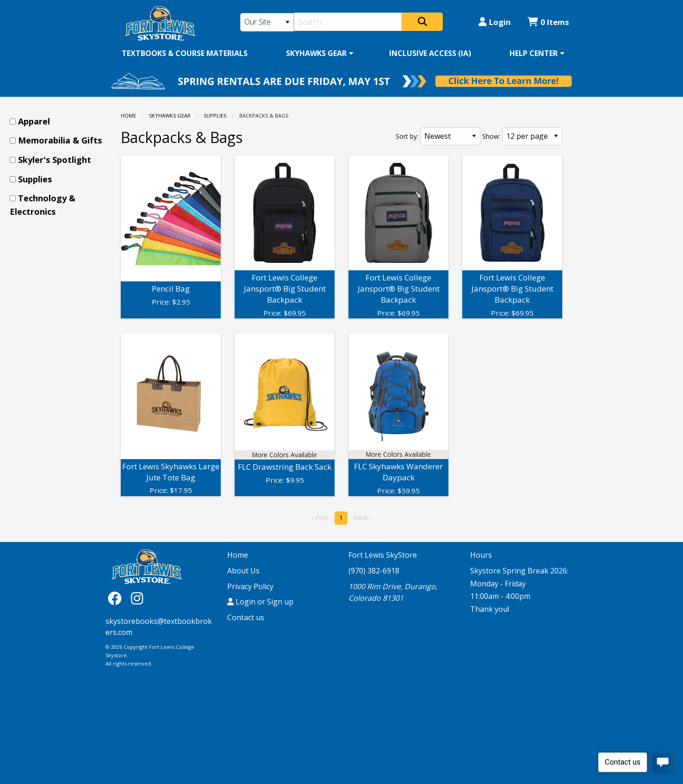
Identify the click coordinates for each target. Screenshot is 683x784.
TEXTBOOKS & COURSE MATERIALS (185, 53)
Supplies (215, 115)
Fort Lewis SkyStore (383, 555)
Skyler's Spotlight (55, 160)
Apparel (34, 121)
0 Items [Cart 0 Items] (548, 22)
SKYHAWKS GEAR (316, 53)
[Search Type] (267, 22)
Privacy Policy (250, 586)
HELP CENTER (534, 53)
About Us (243, 571)
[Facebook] (117, 598)
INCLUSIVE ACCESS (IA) (430, 53)
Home (128, 115)
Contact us (246, 617)
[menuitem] (185, 53)
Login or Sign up (260, 602)
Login (495, 22)
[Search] (348, 22)
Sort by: (407, 136)
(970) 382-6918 (374, 571)
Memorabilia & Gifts (60, 140)
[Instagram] (137, 598)
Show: (491, 136)
